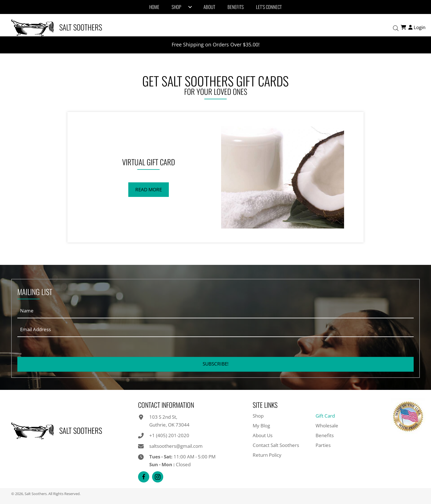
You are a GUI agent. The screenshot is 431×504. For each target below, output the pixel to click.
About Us (263, 435)
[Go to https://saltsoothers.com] (111, 27)
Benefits (325, 435)
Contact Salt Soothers (276, 445)
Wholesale (327, 426)
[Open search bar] (396, 28)
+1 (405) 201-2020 (169, 435)
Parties (323, 445)
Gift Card (325, 416)
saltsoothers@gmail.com (176, 446)
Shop (258, 416)
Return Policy (267, 455)
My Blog (261, 426)
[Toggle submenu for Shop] (190, 7)
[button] (149, 190)
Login (416, 27)
